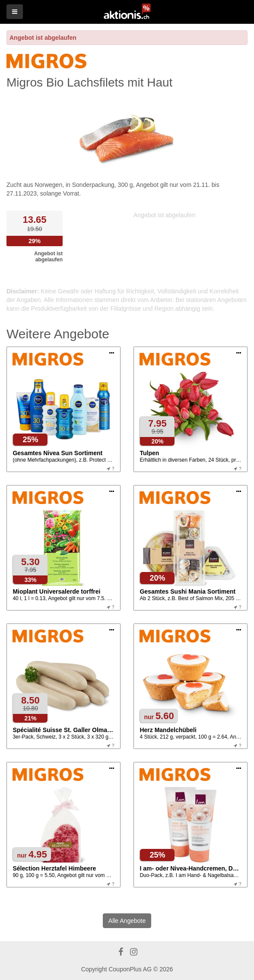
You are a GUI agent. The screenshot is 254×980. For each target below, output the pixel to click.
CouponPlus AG (130, 969)
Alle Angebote (127, 921)
